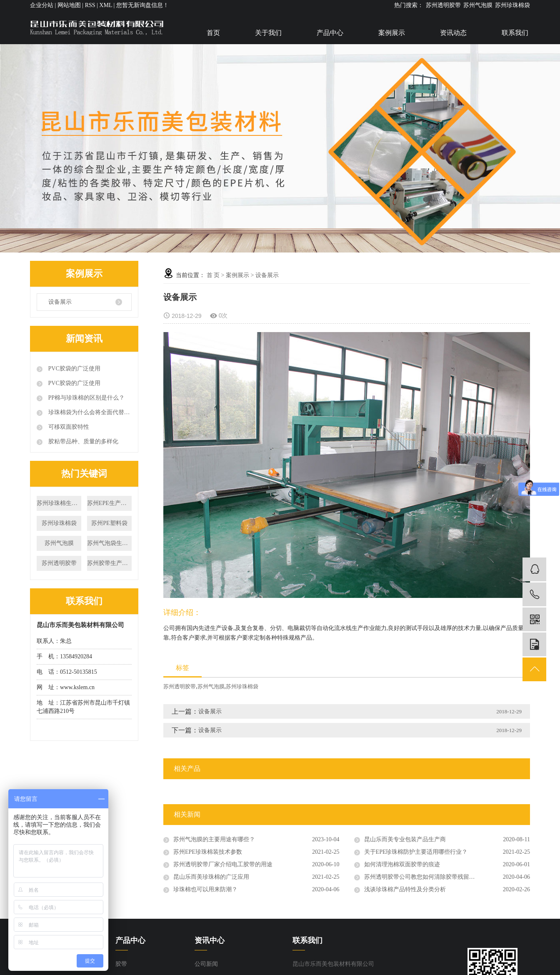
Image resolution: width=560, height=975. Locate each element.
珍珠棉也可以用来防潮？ (205, 889)
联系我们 (515, 33)
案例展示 (392, 33)
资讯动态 (453, 33)
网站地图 (69, 5)
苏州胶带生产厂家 (109, 563)
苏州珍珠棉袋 (512, 5)
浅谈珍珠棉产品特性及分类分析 (405, 889)
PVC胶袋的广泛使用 (74, 369)
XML (106, 5)
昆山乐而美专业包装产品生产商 (405, 839)
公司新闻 (206, 964)
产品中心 (330, 33)
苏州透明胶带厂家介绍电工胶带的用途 (223, 864)
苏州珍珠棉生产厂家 (59, 503)
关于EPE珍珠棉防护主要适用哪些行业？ (416, 852)
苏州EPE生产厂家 (109, 503)
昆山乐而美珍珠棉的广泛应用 (211, 877)
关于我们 (268, 33)
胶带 (121, 964)
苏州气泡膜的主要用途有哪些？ (214, 839)
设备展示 (60, 302)
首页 (213, 33)
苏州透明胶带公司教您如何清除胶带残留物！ (422, 877)
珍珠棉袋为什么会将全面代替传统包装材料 (89, 412)
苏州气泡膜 (478, 5)
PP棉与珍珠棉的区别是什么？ (86, 398)
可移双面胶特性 (68, 427)
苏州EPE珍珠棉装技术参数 (208, 852)
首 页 (213, 275)
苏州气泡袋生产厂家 (109, 543)
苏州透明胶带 (443, 5)
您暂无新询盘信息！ (142, 5)
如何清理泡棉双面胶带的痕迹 (402, 864)
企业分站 (42, 5)
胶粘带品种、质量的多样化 (82, 441)
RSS (90, 5)
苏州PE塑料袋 (109, 523)
